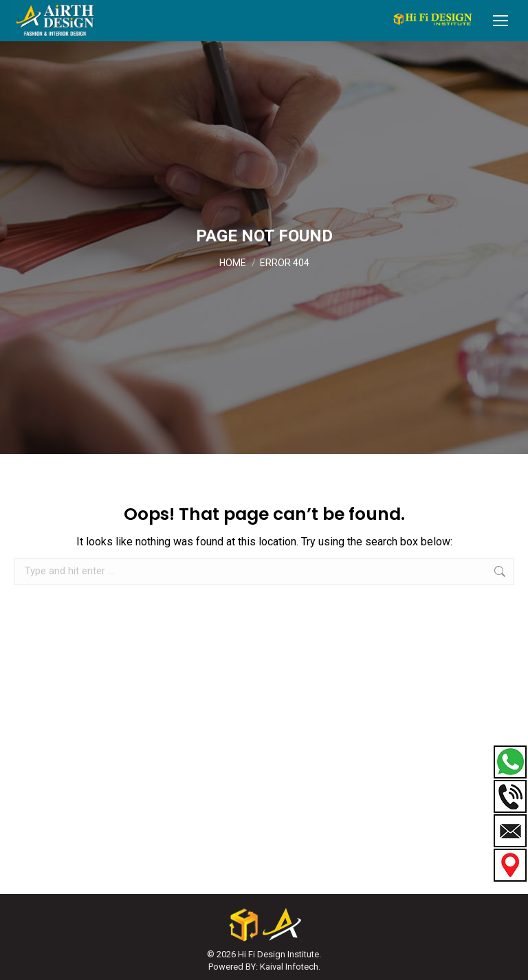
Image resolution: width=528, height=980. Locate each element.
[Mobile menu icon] (500, 21)
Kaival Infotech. (290, 967)
